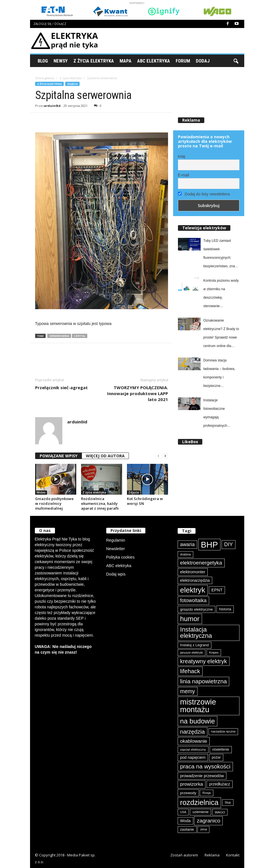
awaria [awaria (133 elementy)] (187, 544)
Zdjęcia (72, 84)
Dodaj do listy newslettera (204, 194)
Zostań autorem (184, 855)
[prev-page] (158, 456)
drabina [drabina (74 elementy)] (186, 554)
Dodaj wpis (116, 574)
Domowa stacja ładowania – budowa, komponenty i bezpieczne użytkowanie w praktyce (221, 374)
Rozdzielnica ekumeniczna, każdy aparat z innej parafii (100, 503)
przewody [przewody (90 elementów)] (188, 793)
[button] (236, 61)
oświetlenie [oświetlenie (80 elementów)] (221, 749)
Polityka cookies (120, 557)
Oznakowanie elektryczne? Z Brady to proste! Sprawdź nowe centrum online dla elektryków (221, 334)
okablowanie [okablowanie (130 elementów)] (194, 741)
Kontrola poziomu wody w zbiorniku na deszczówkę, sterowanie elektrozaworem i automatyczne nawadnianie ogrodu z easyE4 (221, 294)
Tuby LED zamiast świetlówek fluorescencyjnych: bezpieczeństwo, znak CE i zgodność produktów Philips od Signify (220, 255)
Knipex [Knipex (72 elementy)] (214, 652)
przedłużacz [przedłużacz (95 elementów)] (220, 784)
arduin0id (52, 106)
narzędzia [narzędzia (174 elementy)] (193, 732)
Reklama (212, 855)
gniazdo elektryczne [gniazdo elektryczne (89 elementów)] (197, 609)
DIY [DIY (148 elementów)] (229, 544)
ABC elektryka (119, 566)
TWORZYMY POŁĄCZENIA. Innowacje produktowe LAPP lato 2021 (138, 393)
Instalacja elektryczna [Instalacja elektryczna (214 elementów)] (196, 633)
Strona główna (45, 78)
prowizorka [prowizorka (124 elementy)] (192, 784)
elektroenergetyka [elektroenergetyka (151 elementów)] (201, 563)
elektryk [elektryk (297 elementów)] (193, 590)
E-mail (184, 175)
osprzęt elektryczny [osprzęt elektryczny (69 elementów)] (193, 749)
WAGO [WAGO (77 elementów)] (220, 812)
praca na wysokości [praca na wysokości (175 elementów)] (205, 766)
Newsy (61, 61)
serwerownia (59, 336)
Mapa (126, 61)
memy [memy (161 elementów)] (188, 691)
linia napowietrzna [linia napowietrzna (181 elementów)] (204, 681)
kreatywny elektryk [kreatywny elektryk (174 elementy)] (204, 661)
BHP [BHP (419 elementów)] (209, 545)
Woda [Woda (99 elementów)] (185, 821)
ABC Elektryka (154, 61)
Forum (183, 61)
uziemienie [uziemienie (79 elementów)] (200, 812)
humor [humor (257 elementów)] (190, 619)
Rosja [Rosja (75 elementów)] (206, 793)
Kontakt (233, 855)
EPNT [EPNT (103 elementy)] (217, 590)
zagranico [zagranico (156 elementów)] (208, 821)
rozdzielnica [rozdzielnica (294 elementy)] (199, 802)
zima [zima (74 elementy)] (203, 829)
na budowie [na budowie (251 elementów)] (198, 721)
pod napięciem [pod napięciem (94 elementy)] (193, 757)
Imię (182, 156)
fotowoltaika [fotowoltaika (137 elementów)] (193, 600)
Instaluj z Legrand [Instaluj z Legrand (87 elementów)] (195, 645)
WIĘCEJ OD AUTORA (105, 456)
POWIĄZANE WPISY (59, 456)
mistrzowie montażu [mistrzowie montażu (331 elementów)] (198, 706)
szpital (80, 336)
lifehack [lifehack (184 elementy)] (190, 671)
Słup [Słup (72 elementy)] (228, 802)
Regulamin (116, 540)
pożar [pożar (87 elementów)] (216, 757)
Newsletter (116, 549)
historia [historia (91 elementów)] (225, 609)
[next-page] (165, 456)
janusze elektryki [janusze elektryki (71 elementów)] (192, 652)
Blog (43, 61)
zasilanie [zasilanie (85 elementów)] (187, 830)
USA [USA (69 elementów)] (183, 812)
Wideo (41, 492)
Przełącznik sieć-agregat (61, 387)
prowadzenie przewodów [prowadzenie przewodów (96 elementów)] (202, 776)
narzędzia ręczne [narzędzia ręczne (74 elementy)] (223, 731)
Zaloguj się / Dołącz (50, 24)
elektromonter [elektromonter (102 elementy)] (193, 572)
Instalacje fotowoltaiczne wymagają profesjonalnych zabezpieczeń (215, 414)
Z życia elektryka (94, 61)
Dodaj (203, 61)
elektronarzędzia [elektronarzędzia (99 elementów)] (195, 580)
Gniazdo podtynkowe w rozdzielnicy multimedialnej (54, 503)
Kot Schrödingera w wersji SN (145, 501)
